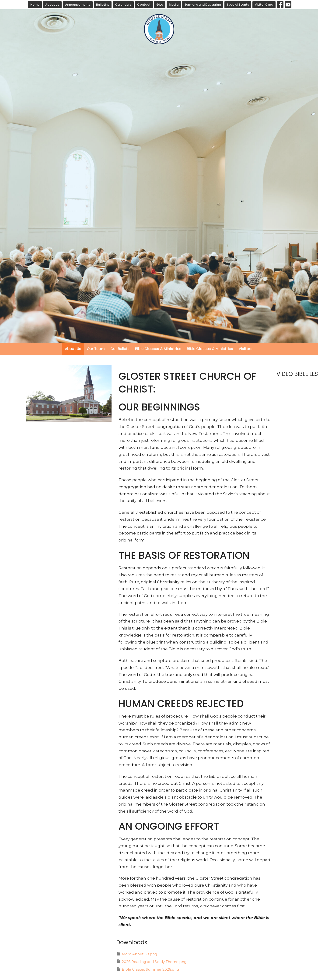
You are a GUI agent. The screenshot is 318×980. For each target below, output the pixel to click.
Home (35, 5)
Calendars (123, 5)
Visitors (246, 349)
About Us (52, 5)
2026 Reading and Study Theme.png (151, 961)
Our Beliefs (120, 349)
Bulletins (103, 5)
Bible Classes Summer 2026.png (148, 969)
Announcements (78, 5)
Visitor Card (264, 5)
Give (160, 5)
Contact (144, 5)
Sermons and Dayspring (203, 5)
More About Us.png (137, 954)
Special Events (238, 5)
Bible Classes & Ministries (158, 349)
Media (174, 5)
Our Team (96, 349)
